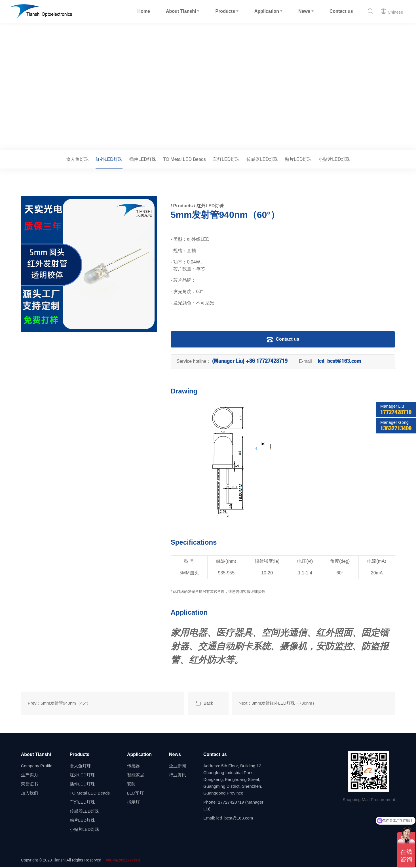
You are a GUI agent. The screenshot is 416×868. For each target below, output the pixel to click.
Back (204, 704)
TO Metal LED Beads (184, 159)
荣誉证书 (29, 785)
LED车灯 (135, 794)
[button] (370, 11)
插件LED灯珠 (143, 159)
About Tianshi (181, 11)
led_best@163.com (340, 362)
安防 (131, 785)
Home (143, 11)
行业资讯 (178, 776)
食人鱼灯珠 (77, 159)
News (304, 11)
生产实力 (29, 776)
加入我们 (29, 794)
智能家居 (136, 776)
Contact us (341, 11)
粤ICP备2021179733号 (123, 861)
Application (266, 11)
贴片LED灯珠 (298, 159)
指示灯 (133, 803)
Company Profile (37, 767)
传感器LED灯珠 (262, 159)
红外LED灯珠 (75, 142)
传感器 (133, 767)
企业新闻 (178, 767)
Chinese (392, 11)
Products (225, 11)
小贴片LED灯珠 (334, 159)
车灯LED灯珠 (226, 159)
